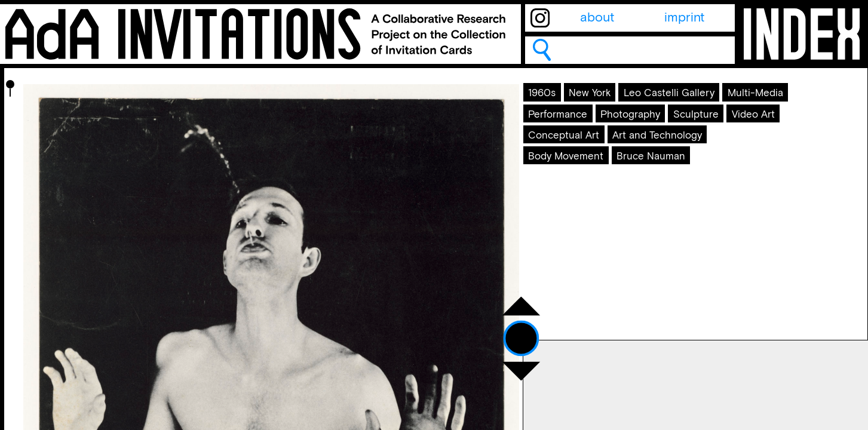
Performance (573, 155)
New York (614, 101)
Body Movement (583, 236)
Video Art (635, 182)
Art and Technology (698, 209)
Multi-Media (700, 128)
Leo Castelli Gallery (592, 128)
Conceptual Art (580, 209)
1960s (553, 101)
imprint (684, 18)
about (597, 18)
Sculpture (563, 182)
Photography (667, 155)
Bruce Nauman (690, 236)
